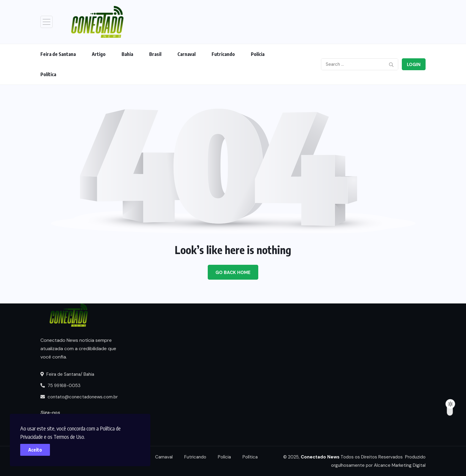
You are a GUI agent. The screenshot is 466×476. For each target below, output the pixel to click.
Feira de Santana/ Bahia (67, 374)
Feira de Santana (58, 54)
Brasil (155, 54)
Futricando (223, 54)
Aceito (36, 449)
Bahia (127, 54)
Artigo (99, 54)
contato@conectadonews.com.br (79, 397)
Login (414, 65)
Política (48, 74)
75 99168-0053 (60, 386)
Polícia (258, 54)
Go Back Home (233, 273)
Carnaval (186, 54)
